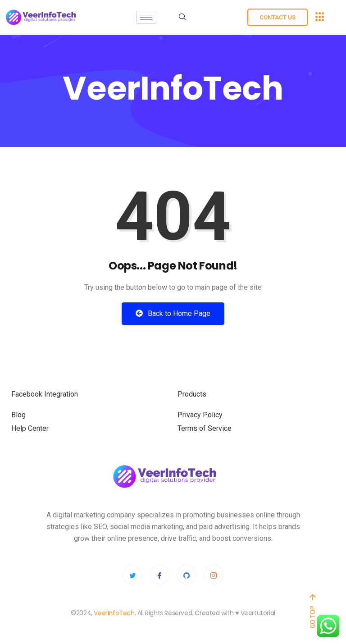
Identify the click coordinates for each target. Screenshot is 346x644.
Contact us (278, 17)
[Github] (187, 575)
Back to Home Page (173, 313)
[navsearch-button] (182, 18)
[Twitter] (132, 575)
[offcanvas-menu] (320, 17)
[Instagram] (214, 575)
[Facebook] (159, 575)
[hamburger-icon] (146, 17)
